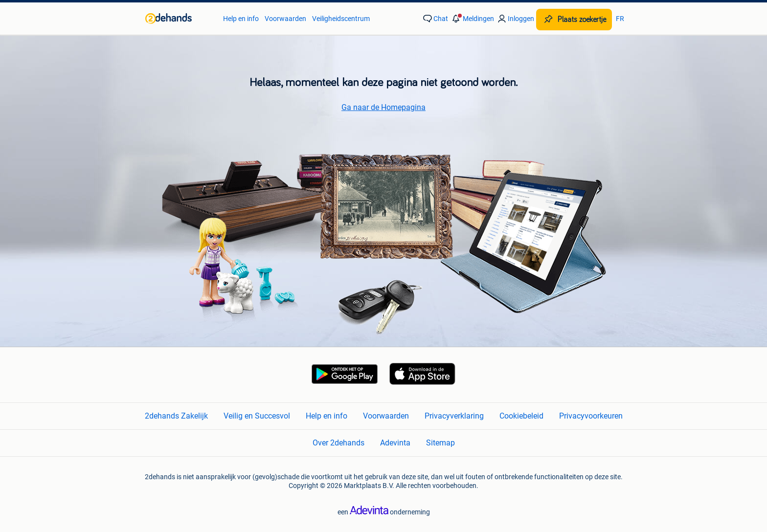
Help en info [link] (241, 19)
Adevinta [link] (395, 443)
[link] (179, 19)
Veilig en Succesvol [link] (257, 416)
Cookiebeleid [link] (521, 416)
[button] (472, 19)
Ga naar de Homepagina (383, 107)
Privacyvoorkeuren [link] (591, 416)
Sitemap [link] (440, 443)
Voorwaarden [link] (285, 19)
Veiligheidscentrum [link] (341, 19)
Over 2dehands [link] (338, 443)
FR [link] (620, 19)
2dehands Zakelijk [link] (176, 416)
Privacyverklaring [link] (454, 416)
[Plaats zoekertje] (574, 20)
